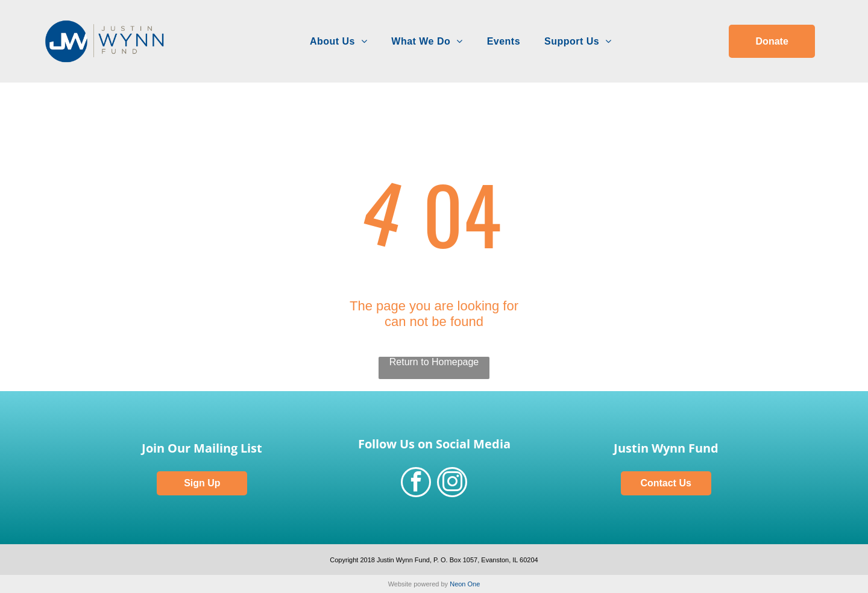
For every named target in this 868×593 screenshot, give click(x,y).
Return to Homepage (434, 362)
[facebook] (416, 484)
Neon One (465, 584)
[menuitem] (338, 42)
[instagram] (452, 484)
